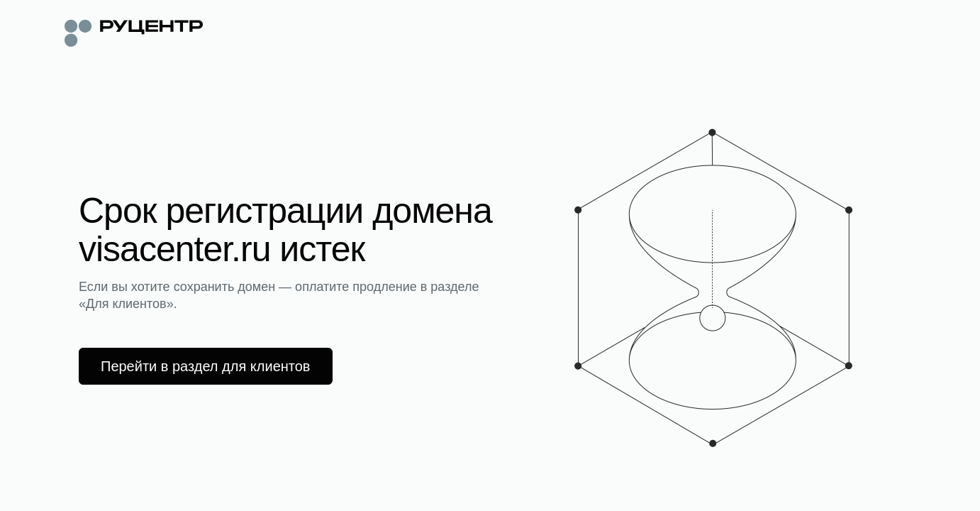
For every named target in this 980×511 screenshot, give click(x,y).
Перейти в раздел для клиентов (206, 366)
